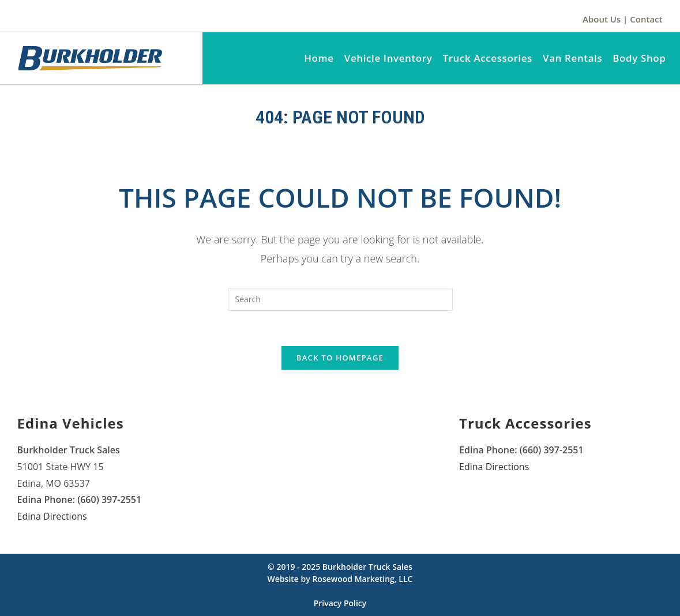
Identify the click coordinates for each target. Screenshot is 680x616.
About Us (602, 19)
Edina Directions (52, 516)
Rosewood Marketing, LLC (362, 579)
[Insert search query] (340, 299)
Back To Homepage (340, 358)
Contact (646, 19)
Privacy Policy (340, 603)
